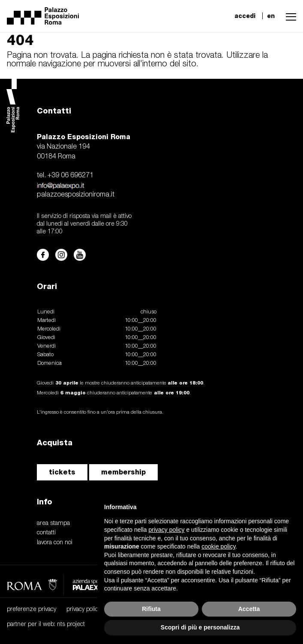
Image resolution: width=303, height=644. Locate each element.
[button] (289, 16)
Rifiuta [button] (151, 609)
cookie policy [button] (218, 546)
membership (123, 472)
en (271, 16)
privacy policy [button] (167, 530)
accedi (245, 16)
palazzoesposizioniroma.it (76, 195)
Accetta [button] (249, 609)
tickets (62, 472)
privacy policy (84, 610)
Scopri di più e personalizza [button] (200, 627)
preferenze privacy (31, 610)
